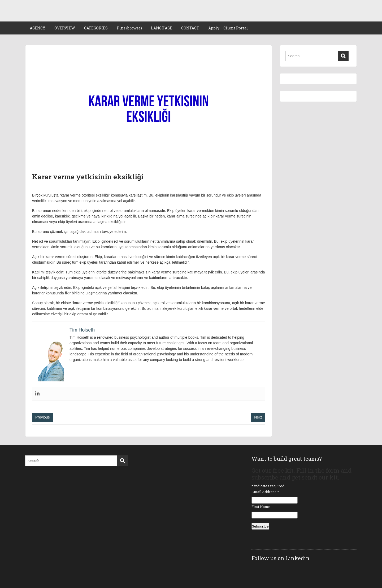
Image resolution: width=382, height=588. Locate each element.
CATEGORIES (96, 28)
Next (258, 417)
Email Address (265, 492)
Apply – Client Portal (228, 28)
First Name (261, 507)
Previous (42, 417)
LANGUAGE (162, 28)
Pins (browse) (129, 28)
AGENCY (38, 28)
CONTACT (190, 28)
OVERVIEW (65, 28)
